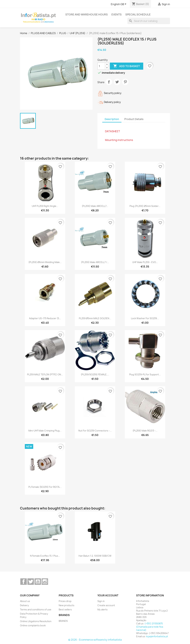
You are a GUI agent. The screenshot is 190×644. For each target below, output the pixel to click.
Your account (108, 595)
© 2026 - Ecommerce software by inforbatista (95, 640)
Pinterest (125, 82)
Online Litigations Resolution (36, 621)
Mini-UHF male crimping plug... (45, 431)
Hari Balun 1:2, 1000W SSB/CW (95, 556)
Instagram (45, 582)
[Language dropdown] (119, 4)
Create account (106, 605)
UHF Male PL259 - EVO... (145, 262)
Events (117, 14)
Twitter (31, 582)
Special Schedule (138, 14)
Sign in (101, 601)
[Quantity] (101, 66)
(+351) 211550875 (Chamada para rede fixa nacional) (150, 627)
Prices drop (65, 601)
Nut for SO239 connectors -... (95, 431)
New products (67, 605)
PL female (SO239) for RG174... (45, 487)
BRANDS (63, 621)
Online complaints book (33, 625)
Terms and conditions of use (36, 609)
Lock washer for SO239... (145, 318)
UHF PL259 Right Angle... (45, 206)
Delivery (24, 605)
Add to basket (127, 66)
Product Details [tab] (134, 119)
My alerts (102, 609)
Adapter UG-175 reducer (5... (45, 318)
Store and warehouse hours (87, 14)
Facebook (24, 582)
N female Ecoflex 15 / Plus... (45, 556)
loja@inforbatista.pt (157, 636)
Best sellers (65, 609)
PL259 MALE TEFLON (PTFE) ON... (45, 374)
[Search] (149, 21)
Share (109, 82)
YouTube (38, 582)
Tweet (117, 82)
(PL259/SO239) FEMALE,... (95, 374)
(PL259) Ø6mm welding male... (45, 262)
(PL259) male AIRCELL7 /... (95, 262)
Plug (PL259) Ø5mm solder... (145, 206)
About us (25, 601)
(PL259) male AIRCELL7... (95, 206)
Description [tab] (112, 119)
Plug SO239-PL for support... (145, 374)
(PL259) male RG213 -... (145, 431)
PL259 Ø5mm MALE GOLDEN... (95, 318)
